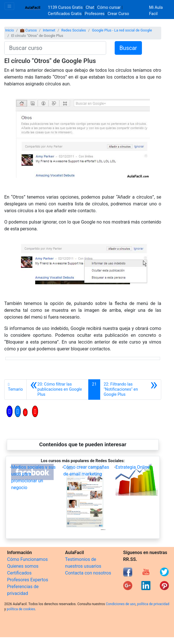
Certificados (19, 573)
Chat (90, 8)
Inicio (10, 30)
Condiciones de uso (121, 604)
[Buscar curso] (55, 48)
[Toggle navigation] (9, 6)
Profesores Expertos (28, 580)
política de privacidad (153, 604)
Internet (49, 30)
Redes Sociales (74, 30)
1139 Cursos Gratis (66, 8)
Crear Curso (118, 14)
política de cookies (21, 609)
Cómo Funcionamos (27, 559)
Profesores (95, 14)
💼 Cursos (28, 30)
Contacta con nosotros (88, 573)
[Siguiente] (131, 390)
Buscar (128, 48)
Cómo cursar (109, 8)
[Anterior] (58, 390)
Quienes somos (23, 566)
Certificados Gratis (65, 14)
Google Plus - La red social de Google (122, 30)
